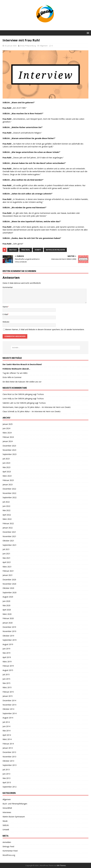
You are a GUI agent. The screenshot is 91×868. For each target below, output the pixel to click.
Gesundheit (7, 808)
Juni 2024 (6, 428)
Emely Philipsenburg (28, 46)
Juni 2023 (6, 463)
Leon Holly (7, 399)
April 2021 (7, 562)
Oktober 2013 (8, 761)
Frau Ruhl (26, 250)
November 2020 (9, 584)
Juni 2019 (6, 649)
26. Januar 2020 (11, 46)
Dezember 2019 (9, 627)
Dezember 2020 (9, 580)
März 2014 (7, 739)
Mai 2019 (6, 653)
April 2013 (7, 782)
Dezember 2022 (9, 489)
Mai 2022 (6, 510)
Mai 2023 (6, 467)
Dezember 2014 (9, 700)
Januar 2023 (8, 484)
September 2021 (10, 545)
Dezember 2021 (9, 532)
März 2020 (7, 614)
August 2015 (8, 670)
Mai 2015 (6, 683)
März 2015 (7, 687)
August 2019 (8, 644)
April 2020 (7, 610)
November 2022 (9, 493)
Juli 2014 (6, 722)
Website (6, 322)
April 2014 (7, 735)
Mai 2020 (6, 605)
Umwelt (6, 830)
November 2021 (9, 536)
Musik (5, 821)
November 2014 (9, 705)
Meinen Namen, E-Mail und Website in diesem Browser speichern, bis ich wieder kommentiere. (45, 329)
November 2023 (9, 450)
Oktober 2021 (8, 541)
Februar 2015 (8, 692)
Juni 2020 (6, 601)
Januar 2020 (8, 623)
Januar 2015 (8, 696)
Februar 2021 (8, 571)
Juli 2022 (6, 502)
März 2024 (7, 433)
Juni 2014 (6, 726)
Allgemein (44, 46)
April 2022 (7, 515)
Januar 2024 (8, 441)
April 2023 (7, 472)
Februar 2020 (8, 618)
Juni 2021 (6, 554)
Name (5, 307)
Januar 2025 (8, 424)
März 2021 (7, 567)
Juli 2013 (6, 770)
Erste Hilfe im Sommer (12, 377)
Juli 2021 (6, 549)
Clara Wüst (7, 394)
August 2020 (8, 597)
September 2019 (10, 640)
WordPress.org (9, 855)
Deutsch (13, 250)
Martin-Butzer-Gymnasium (14, 817)
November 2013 (9, 757)
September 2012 (10, 787)
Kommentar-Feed (10, 851)
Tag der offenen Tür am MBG (15, 373)
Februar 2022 (8, 523)
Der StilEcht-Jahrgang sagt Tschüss (29, 394)
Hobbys (38, 250)
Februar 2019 (8, 666)
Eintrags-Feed (8, 846)
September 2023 (10, 454)
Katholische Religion (55, 250)
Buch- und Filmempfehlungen (15, 804)
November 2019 (9, 631)
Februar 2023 (8, 480)
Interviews (7, 812)
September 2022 (10, 497)
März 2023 (7, 476)
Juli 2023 (6, 459)
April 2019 (7, 657)
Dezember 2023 (9, 446)
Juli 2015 (6, 674)
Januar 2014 (8, 748)
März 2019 (7, 662)
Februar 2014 (8, 744)
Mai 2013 (6, 778)
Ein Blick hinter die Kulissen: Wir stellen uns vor (22, 382)
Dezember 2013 (9, 752)
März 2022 (7, 519)
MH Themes (61, 865)
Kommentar (8, 287)
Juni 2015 (6, 679)
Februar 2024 (8, 437)
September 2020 (10, 592)
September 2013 (10, 765)
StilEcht (6, 825)
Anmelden (7, 842)
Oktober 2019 (8, 636)
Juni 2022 (6, 506)
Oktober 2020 (8, 588)
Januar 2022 (8, 528)
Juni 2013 (6, 774)
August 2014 (8, 718)
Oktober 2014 (8, 709)
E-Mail (5, 314)
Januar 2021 (8, 575)
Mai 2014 (6, 731)
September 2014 (10, 713)
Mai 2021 (6, 558)
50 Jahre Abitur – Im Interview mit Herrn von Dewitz (49, 407)
